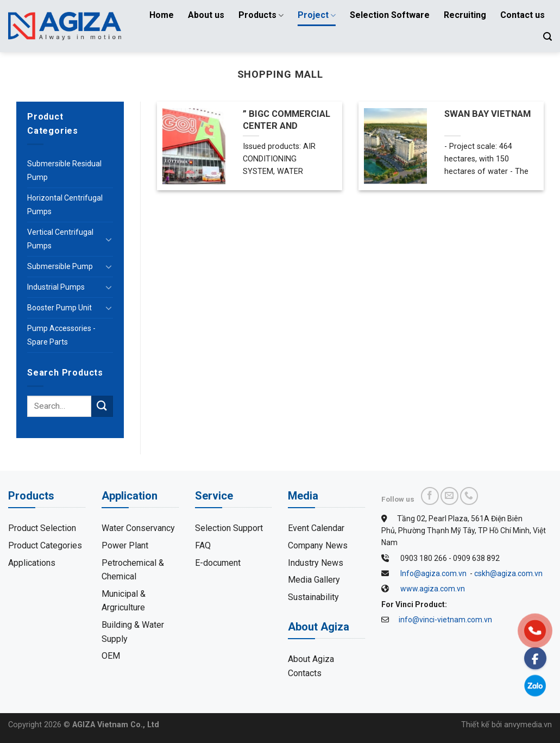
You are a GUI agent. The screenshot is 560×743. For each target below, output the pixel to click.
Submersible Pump (60, 266)
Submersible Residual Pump (64, 170)
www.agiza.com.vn (433, 589)
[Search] (548, 37)
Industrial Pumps (56, 287)
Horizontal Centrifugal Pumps (65, 205)
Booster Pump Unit (59, 308)
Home (162, 15)
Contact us (523, 15)
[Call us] (469, 496)
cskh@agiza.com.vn (508, 573)
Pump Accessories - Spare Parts (61, 335)
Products (261, 15)
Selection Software (390, 15)
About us (206, 15)
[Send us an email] (449, 496)
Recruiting (465, 15)
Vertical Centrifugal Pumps (60, 239)
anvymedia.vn (528, 725)
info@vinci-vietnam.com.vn (445, 620)
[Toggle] (109, 239)
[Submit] (102, 406)
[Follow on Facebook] (430, 496)
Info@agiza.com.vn (433, 573)
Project (317, 15)
